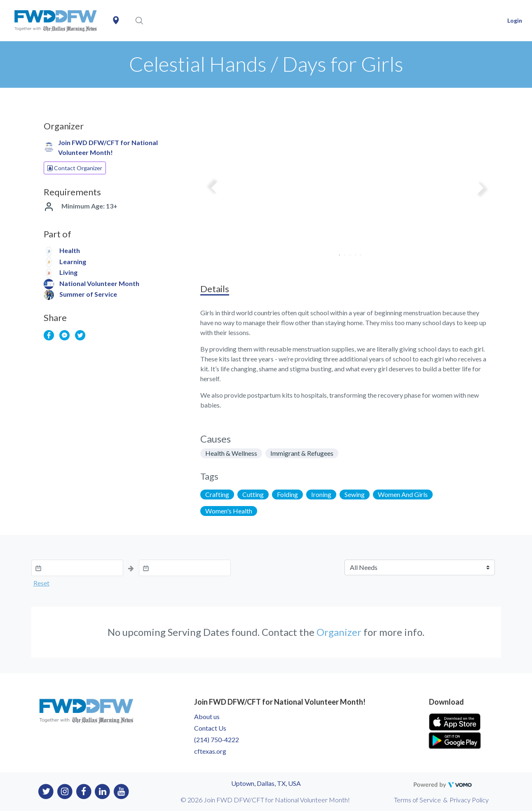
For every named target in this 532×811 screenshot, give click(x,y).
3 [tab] (348, 252)
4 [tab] (353, 252)
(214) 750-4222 (217, 740)
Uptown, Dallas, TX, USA (266, 783)
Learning (73, 261)
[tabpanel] (348, 191)
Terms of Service (417, 800)
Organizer (339, 632)
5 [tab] (358, 252)
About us (207, 716)
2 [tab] (342, 252)
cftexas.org (210, 751)
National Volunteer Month (99, 283)
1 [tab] (337, 252)
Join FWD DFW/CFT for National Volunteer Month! (108, 147)
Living (68, 272)
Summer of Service (88, 294)
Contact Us (210, 728)
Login (515, 20)
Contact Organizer (75, 168)
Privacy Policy (469, 800)
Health (70, 250)
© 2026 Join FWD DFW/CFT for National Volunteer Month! (265, 800)
